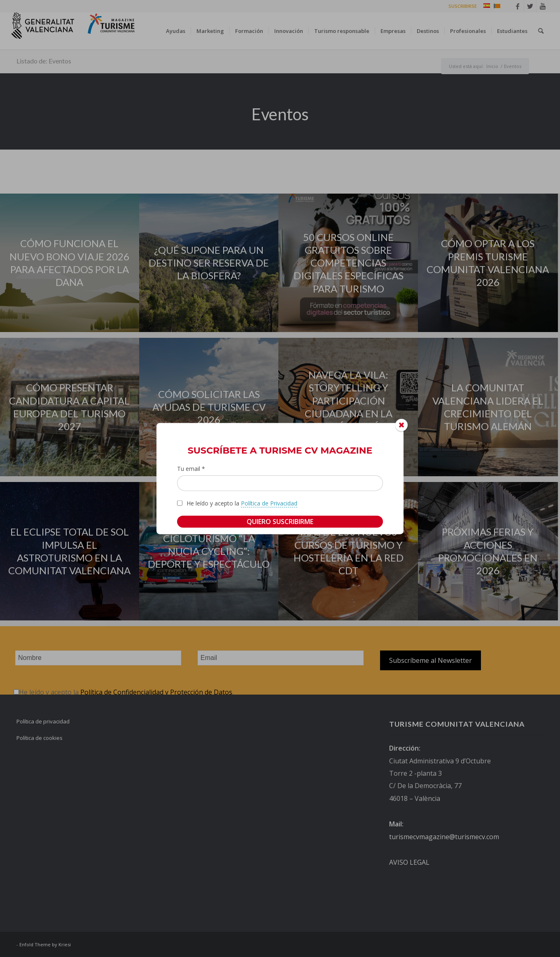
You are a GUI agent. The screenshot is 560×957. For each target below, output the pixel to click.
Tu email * (191, 469)
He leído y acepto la (242, 503)
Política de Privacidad (269, 503)
